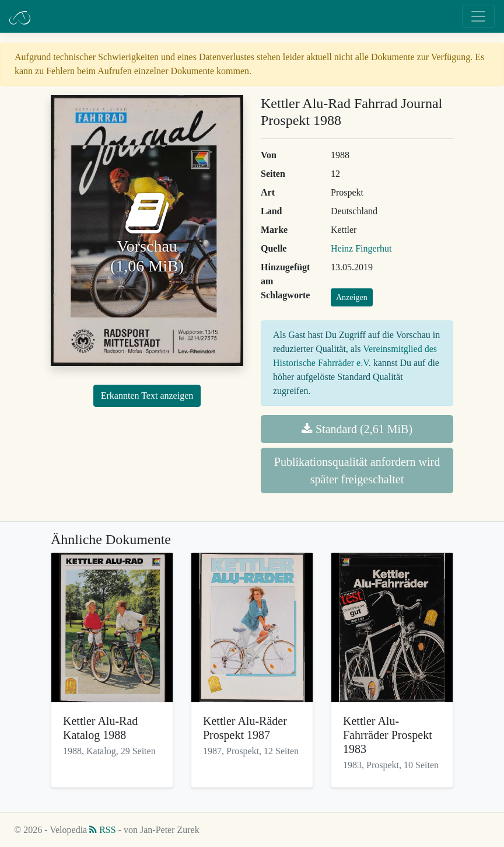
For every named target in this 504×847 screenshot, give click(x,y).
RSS (102, 830)
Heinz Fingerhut (361, 248)
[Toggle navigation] (478, 16)
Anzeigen (352, 297)
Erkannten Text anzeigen (147, 395)
